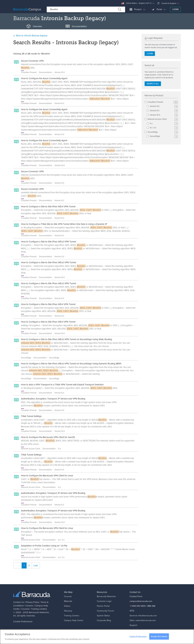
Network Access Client (163, 119)
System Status (103, 616)
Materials (68, 601)
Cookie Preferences (23, 622)
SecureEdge (163, 132)
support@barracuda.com (141, 630)
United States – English (136, 3)
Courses (25, 609)
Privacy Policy (32, 602)
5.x (164, 124)
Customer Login (104, 601)
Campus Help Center (74, 620)
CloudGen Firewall (163, 102)
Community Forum (105, 611)
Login (175, 9)
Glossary (68, 611)
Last (36, 565)
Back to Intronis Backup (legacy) (30, 36)
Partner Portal (103, 606)
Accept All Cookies (159, 638)
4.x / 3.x (164, 128)
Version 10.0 (164, 115)
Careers (29, 606)
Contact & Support (167, 3)
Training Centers (39, 609)
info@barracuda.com (147, 616)
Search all (153, 84)
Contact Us (19, 602)
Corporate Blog (104, 620)
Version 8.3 (164, 111)
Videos (67, 606)
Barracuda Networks (39, 612)
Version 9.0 (164, 106)
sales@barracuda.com (146, 620)
